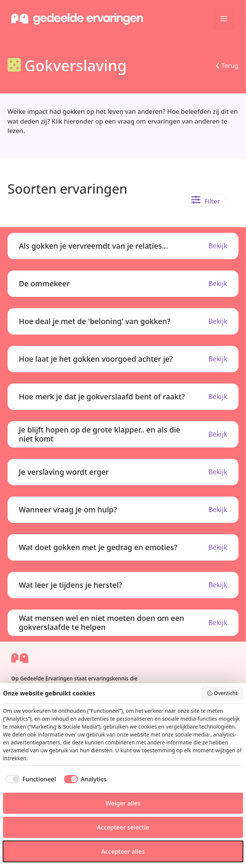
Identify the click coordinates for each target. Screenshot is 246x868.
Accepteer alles (123, 851)
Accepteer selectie (123, 827)
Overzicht (222, 693)
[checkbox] (30, 779)
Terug (230, 65)
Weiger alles (123, 803)
